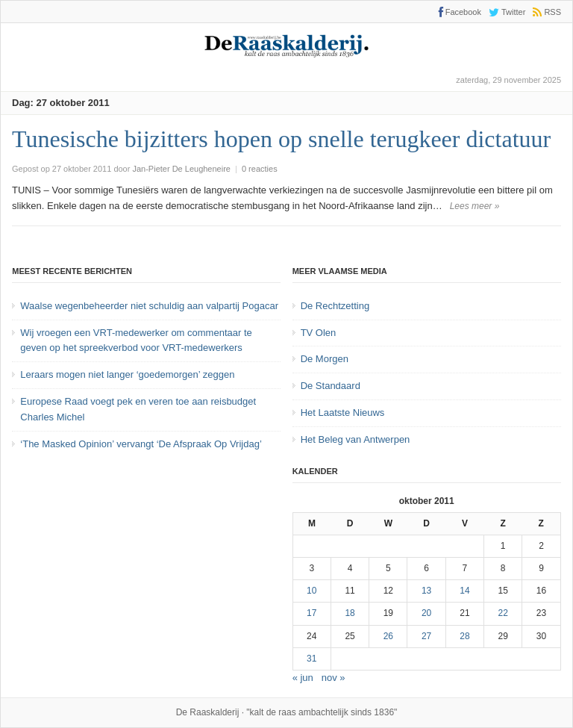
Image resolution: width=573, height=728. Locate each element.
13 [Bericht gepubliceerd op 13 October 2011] (426, 591)
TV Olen (319, 333)
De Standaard (331, 386)
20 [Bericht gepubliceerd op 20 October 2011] (426, 613)
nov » (334, 678)
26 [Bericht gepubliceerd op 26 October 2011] (388, 636)
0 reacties (260, 169)
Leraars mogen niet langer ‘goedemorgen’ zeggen (127, 374)
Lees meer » (475, 206)
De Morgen (325, 359)
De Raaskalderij (208, 712)
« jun (303, 678)
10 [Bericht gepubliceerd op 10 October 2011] (311, 591)
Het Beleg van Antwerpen (356, 439)
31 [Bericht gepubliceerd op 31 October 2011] (311, 659)
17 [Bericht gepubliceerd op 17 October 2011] (311, 613)
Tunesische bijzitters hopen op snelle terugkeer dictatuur (281, 139)
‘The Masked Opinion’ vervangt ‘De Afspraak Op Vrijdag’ (141, 444)
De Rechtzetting (335, 306)
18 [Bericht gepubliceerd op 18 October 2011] (350, 613)
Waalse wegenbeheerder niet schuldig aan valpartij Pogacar (149, 306)
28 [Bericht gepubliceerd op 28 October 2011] (464, 636)
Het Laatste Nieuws (343, 413)
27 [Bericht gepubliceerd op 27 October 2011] (426, 636)
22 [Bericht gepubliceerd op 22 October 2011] (503, 613)
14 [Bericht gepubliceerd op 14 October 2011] (464, 591)
